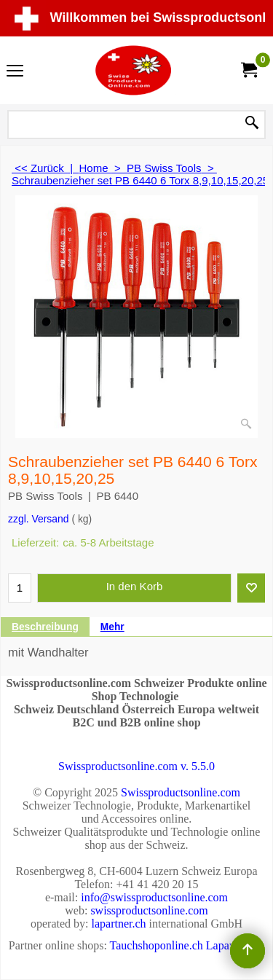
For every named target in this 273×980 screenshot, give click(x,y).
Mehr (112, 627)
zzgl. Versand (39, 519)
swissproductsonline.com (149, 910)
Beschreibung (45, 627)
